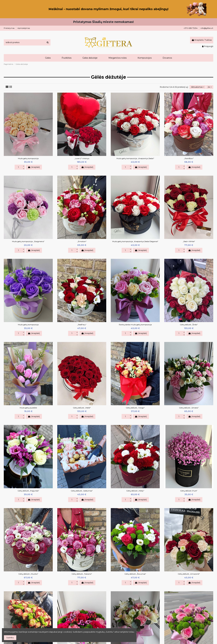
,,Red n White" (189, 241)
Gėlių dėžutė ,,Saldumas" (82, 491)
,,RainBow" (189, 158)
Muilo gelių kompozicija (28, 158)
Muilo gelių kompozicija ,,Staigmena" (28, 241)
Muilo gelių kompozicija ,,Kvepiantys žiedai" (135, 158)
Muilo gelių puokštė (28, 408)
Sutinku (10, 638)
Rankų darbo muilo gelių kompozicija (135, 325)
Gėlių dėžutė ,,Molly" (135, 491)
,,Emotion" (82, 241)
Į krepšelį (34, 167)
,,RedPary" (82, 325)
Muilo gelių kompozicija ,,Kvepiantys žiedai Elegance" (135, 241)
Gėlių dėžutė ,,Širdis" (189, 325)
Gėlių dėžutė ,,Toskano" (82, 574)
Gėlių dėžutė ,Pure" (189, 491)
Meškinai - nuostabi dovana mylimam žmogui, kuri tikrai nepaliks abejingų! (108, 9)
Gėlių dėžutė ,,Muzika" (28, 574)
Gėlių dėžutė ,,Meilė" (82, 408)
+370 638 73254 (191, 28)
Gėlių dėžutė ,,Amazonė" (189, 574)
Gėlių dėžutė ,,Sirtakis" (189, 408)
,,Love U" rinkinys (82, 158)
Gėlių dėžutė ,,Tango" (135, 408)
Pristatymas (9, 28)
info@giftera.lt (207, 28)
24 (210, 87)
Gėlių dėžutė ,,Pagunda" (28, 491)
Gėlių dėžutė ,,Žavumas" (135, 574)
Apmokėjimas (24, 28)
